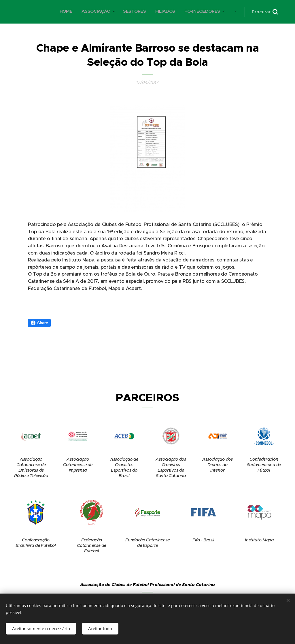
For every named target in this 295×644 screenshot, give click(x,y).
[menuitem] (125, 12)
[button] (265, 12)
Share (39, 323)
